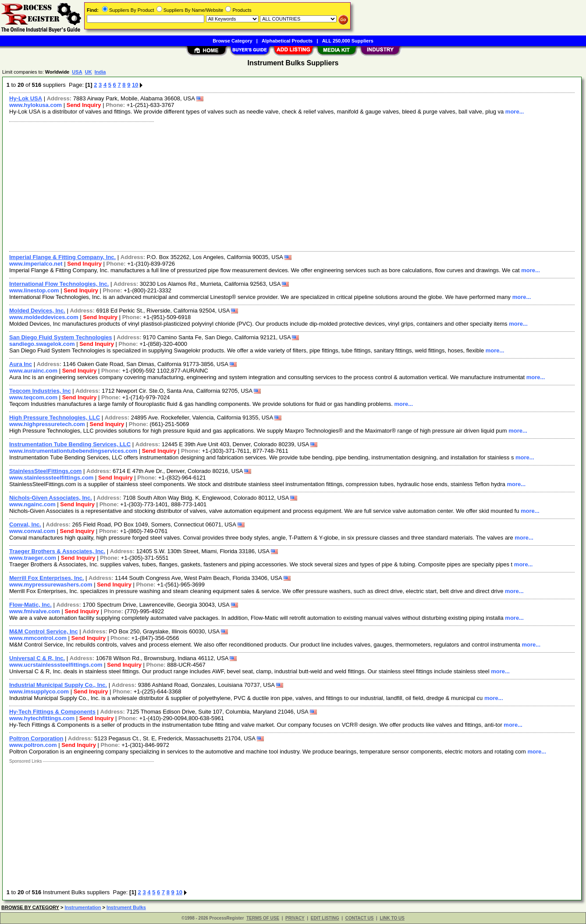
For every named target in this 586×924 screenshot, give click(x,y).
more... (515, 112)
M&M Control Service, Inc (44, 631)
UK (89, 72)
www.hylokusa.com (36, 105)
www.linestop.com (34, 290)
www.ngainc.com (32, 504)
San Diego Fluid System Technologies (61, 337)
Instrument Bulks (126, 907)
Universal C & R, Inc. (37, 658)
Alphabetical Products (287, 41)
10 (135, 85)
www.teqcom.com (33, 397)
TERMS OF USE (263, 918)
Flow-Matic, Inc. (30, 605)
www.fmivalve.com (35, 611)
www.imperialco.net (36, 264)
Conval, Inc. (25, 524)
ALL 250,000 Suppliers (348, 41)
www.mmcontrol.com (38, 638)
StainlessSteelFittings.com (45, 471)
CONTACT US (360, 918)
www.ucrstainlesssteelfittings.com (56, 665)
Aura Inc (21, 364)
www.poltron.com (33, 745)
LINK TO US (392, 918)
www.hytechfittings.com (42, 718)
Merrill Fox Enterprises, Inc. (47, 578)
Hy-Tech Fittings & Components (52, 712)
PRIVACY (295, 918)
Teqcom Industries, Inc (40, 391)
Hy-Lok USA (26, 98)
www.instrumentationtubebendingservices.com (73, 451)
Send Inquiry (84, 105)
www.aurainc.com (33, 371)
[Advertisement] (269, 185)
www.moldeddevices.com (44, 317)
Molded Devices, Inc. (37, 311)
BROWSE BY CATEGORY (30, 907)
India (100, 72)
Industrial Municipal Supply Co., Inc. (58, 685)
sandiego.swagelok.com (42, 344)
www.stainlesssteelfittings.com (51, 478)
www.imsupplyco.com (39, 691)
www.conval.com (32, 531)
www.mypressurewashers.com (51, 585)
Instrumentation (83, 907)
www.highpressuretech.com (47, 424)
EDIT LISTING (325, 918)
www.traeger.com (33, 558)
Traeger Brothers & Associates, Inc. (57, 551)
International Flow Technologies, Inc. (59, 284)
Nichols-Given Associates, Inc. (51, 498)
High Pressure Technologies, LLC (55, 418)
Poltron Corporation (36, 738)
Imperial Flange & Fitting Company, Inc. (62, 257)
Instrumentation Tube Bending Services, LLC (70, 444)
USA (77, 72)
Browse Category (232, 41)
